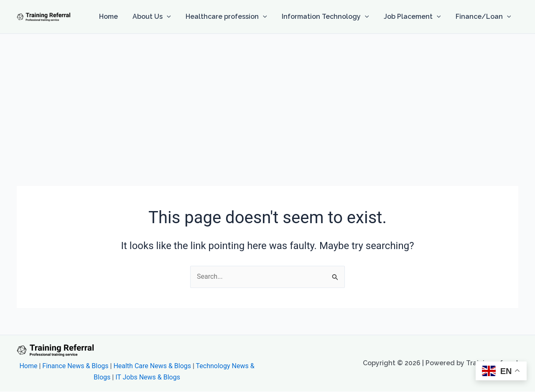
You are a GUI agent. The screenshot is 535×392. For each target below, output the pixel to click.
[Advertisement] (267, 97)
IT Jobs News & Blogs (148, 377)
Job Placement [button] (414, 17)
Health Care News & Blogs (152, 366)
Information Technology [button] (329, 17)
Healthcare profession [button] (231, 17)
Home (116, 17)
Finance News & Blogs (75, 366)
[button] (173, 17)
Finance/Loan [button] (484, 17)
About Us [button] (158, 17)
